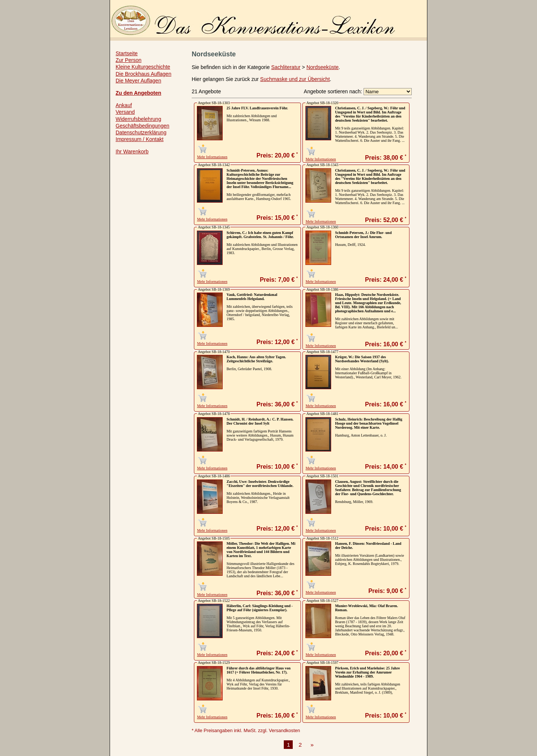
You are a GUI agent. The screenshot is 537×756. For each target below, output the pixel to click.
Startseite (127, 53)
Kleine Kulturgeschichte (143, 67)
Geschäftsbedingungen (142, 126)
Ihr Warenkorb (132, 151)
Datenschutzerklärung (141, 132)
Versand (125, 112)
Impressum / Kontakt (139, 139)
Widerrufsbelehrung (138, 119)
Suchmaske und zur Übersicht (295, 79)
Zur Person (128, 60)
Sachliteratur (286, 67)
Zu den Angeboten (138, 93)
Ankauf (124, 105)
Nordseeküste (323, 67)
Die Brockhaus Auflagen (143, 74)
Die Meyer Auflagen (138, 81)
